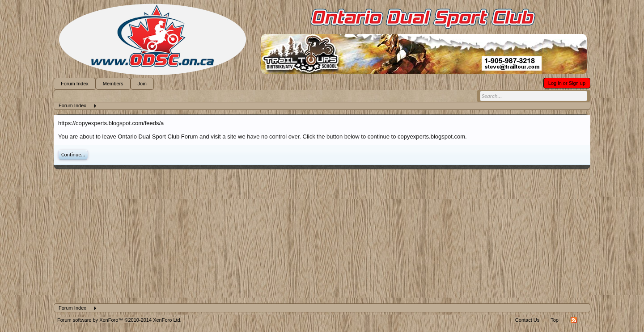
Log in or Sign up (567, 83)
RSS (574, 320)
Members (113, 84)
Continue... (73, 155)
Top (555, 320)
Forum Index (75, 84)
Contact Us (527, 320)
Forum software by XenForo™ (119, 320)
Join (142, 84)
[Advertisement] (322, 236)
